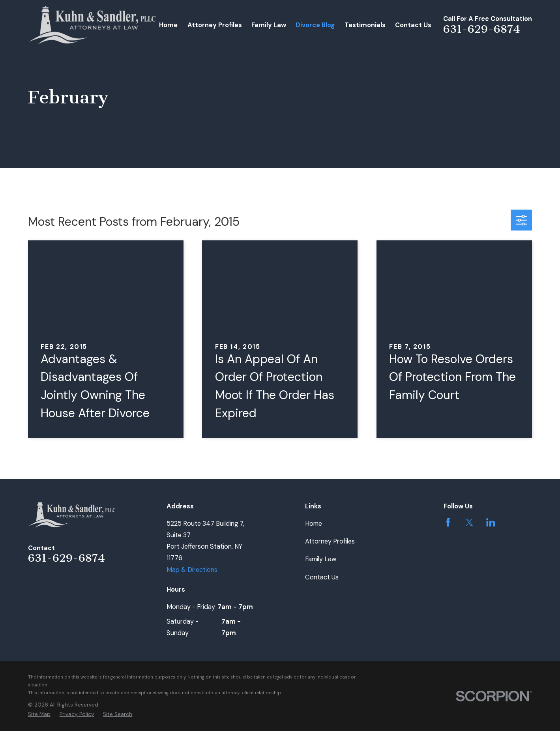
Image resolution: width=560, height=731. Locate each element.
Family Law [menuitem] (269, 25)
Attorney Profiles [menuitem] (215, 25)
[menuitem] (39, 714)
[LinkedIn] (491, 522)
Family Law (321, 559)
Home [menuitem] (168, 25)
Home (314, 524)
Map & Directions (192, 570)
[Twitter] (469, 522)
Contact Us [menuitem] (413, 25)
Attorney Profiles (330, 541)
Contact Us (322, 577)
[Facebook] (448, 522)
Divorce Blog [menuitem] (315, 25)
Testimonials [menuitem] (365, 25)
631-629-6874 (482, 29)
